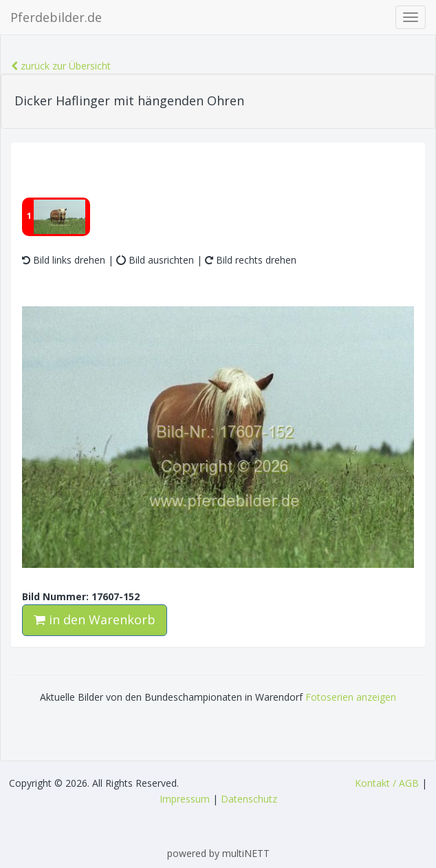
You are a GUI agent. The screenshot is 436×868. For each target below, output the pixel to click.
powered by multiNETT (218, 853)
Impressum (185, 799)
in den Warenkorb (95, 620)
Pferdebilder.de (56, 17)
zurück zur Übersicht (61, 66)
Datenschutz (249, 799)
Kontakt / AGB (387, 783)
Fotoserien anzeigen (351, 697)
